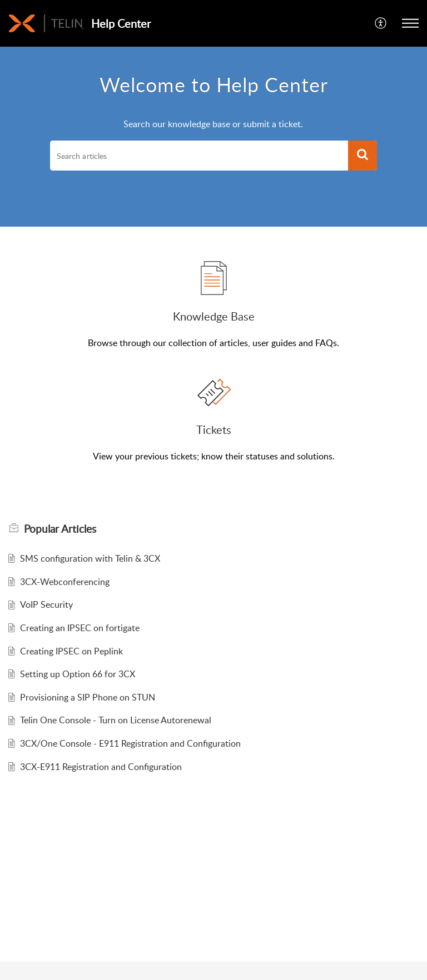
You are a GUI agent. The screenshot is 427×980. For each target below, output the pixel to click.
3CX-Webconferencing (65, 582)
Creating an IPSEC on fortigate (80, 628)
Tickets (214, 429)
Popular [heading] (60, 529)
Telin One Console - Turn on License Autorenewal (116, 720)
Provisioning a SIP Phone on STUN (88, 697)
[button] (381, 23)
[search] (199, 156)
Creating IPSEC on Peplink (71, 651)
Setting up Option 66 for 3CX (78, 674)
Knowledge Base (214, 316)
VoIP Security (46, 604)
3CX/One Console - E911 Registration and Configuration (130, 743)
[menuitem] (381, 23)
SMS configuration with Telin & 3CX (90, 558)
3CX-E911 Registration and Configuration (101, 767)
